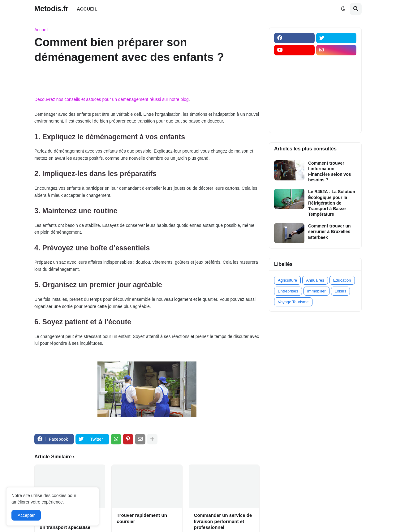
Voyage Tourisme (293, 302)
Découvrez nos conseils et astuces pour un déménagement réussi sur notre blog (112, 99)
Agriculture (287, 280)
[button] (343, 9)
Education (342, 280)
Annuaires (315, 280)
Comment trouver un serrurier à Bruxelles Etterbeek (329, 231)
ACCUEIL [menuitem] (87, 9)
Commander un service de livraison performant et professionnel (223, 521)
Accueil (41, 30)
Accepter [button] (26, 515)
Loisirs (341, 291)
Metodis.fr (51, 9)
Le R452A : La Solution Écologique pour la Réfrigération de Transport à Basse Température (332, 203)
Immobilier (316, 291)
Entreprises (288, 291)
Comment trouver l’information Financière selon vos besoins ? (330, 172)
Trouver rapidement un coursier (142, 518)
